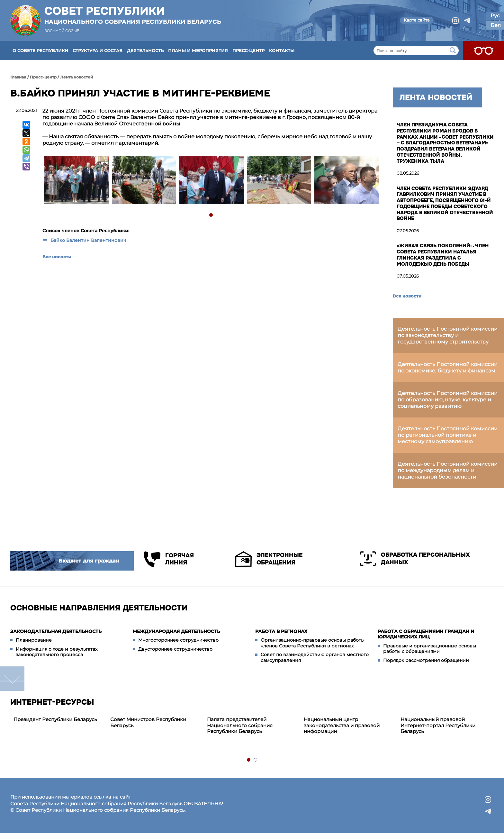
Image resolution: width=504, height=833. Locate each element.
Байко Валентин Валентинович (88, 240)
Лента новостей (77, 77)
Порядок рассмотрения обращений (426, 660)
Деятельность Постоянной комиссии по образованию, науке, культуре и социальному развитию (448, 400)
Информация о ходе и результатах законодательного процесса (57, 652)
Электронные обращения (269, 559)
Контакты (282, 50)
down (12, 679)
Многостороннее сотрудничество (178, 640)
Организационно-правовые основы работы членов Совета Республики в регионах (313, 643)
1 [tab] (211, 215)
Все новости (57, 257)
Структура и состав (98, 50)
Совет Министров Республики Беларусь (148, 722)
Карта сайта (417, 20)
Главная (18, 77)
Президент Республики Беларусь (55, 719)
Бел (496, 25)
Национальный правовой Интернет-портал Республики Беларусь (438, 725)
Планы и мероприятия (198, 50)
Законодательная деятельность (56, 631)
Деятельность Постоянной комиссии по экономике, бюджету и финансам (448, 367)
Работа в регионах (281, 631)
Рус (495, 16)
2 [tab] (256, 760)
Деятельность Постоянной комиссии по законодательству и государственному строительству (448, 335)
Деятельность (145, 50)
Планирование (34, 640)
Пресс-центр (248, 50)
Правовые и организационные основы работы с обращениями (430, 649)
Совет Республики (133, 15)
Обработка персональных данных (415, 559)
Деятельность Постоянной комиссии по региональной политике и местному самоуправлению (448, 435)
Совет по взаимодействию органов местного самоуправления (315, 657)
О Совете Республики (40, 50)
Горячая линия (169, 559)
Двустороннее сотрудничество (175, 649)
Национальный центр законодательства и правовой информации (342, 725)
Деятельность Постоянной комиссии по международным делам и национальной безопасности (448, 470)
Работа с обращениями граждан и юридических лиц (426, 634)
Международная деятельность (176, 631)
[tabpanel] (76, 181)
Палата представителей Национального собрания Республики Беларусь (240, 725)
